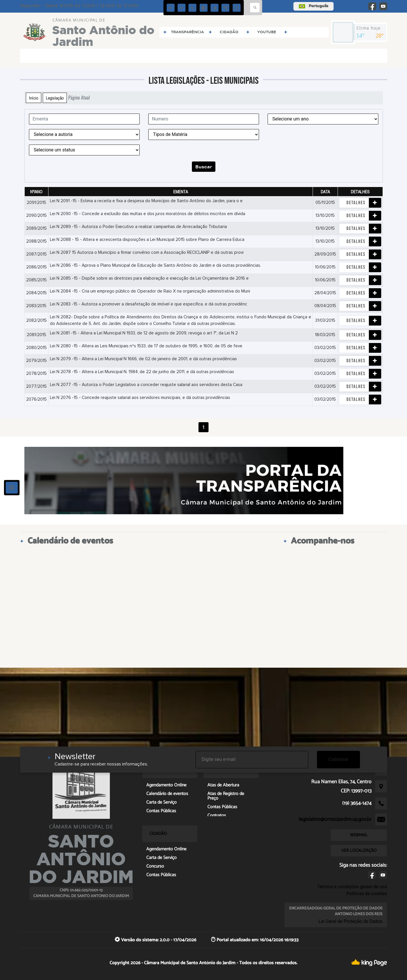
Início (34, 98)
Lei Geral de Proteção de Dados (351, 921)
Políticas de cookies (367, 894)
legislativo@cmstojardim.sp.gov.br (335, 819)
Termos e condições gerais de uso (352, 887)
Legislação (55, 98)
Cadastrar (338, 759)
